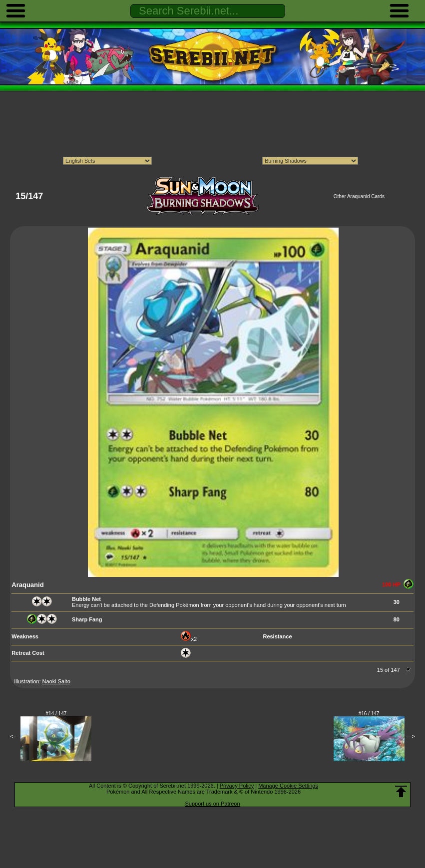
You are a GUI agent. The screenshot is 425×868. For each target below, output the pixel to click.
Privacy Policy (237, 786)
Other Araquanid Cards (359, 196)
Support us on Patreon (212, 804)
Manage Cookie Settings (288, 786)
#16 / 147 (369, 714)
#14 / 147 (56, 714)
